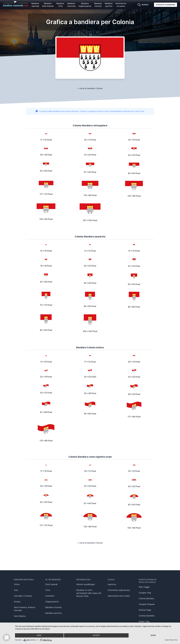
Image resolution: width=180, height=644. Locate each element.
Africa (17, 584)
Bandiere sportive (109, 5)
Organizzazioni (52, 602)
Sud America (20, 616)
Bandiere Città (60, 5)
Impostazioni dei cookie (119, 596)
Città (48, 590)
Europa (17, 602)
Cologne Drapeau (147, 604)
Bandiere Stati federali (48, 5)
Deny (39, 635)
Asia (16, 590)
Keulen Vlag (144, 621)
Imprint (167, 640)
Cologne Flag (145, 593)
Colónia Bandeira (147, 616)
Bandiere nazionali (35, 5)
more (153, 635)
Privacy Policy (174, 640)
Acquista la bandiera (165, 5)
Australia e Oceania (23, 596)
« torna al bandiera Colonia (90, 88)
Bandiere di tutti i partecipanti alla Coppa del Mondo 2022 (89, 593)
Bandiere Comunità (71, 5)
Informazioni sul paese (121, 5)
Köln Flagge (144, 587)
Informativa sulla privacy (119, 590)
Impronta (112, 584)
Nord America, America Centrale (25, 609)
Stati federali (51, 584)
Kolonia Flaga (145, 610)
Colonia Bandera (146, 598)
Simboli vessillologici (86, 584)
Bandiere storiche (98, 5)
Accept (96, 635)
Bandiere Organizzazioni (85, 5)
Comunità (50, 596)
